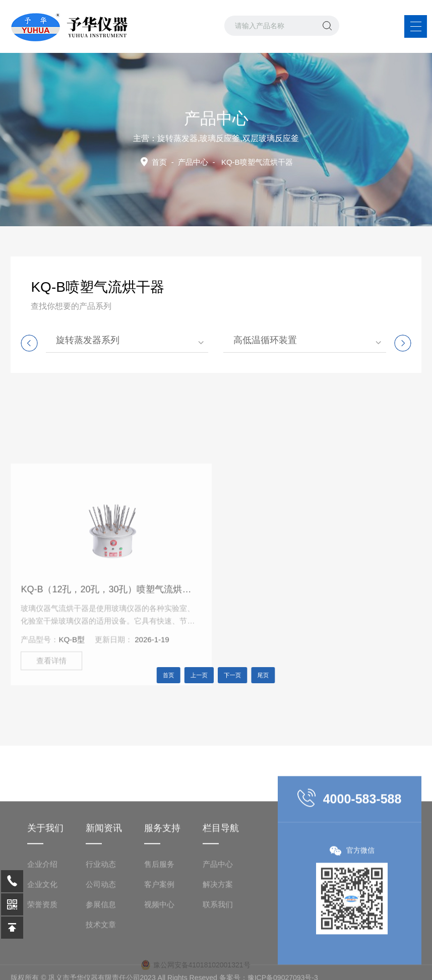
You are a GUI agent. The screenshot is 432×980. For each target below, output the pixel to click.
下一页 (230, 675)
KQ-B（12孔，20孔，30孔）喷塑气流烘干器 (109, 637)
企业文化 (42, 928)
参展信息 (101, 948)
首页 (159, 162)
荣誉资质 (42, 948)
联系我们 (218, 948)
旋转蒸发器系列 (88, 340)
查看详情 (51, 708)
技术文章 (101, 968)
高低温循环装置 (265, 340)
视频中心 (159, 948)
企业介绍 (42, 908)
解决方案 (218, 928)
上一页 (203, 675)
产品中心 (193, 162)
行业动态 (101, 908)
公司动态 (101, 928)
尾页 (255, 675)
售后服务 (159, 908)
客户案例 (159, 928)
